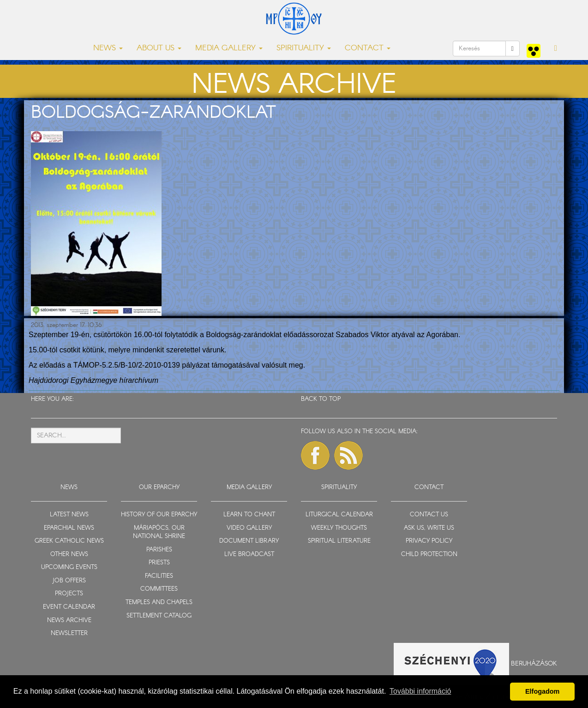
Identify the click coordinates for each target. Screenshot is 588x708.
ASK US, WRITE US (429, 528)
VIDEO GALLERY (249, 528)
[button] (556, 48)
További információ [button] (420, 691)
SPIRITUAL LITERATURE (339, 541)
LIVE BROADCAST (249, 554)
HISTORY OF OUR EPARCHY (159, 515)
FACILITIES (159, 576)
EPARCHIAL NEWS (69, 528)
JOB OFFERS (69, 581)
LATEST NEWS (69, 515)
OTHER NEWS (69, 554)
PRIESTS (159, 563)
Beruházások (534, 663)
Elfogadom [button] (542, 691)
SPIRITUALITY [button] (304, 48)
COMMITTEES (159, 589)
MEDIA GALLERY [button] (229, 48)
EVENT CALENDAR (69, 607)
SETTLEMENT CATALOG (159, 616)
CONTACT (429, 487)
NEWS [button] (108, 48)
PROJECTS (69, 594)
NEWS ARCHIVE (69, 620)
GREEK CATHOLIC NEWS (69, 541)
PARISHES (159, 550)
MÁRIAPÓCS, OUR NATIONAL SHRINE (159, 533)
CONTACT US (429, 515)
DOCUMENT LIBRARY (249, 541)
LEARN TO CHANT (249, 515)
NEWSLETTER (69, 633)
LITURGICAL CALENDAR (339, 515)
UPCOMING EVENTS (69, 567)
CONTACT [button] (368, 48)
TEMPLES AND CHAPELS (159, 602)
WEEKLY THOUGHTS (339, 528)
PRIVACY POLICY (429, 541)
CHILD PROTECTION (429, 554)
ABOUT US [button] (159, 48)
